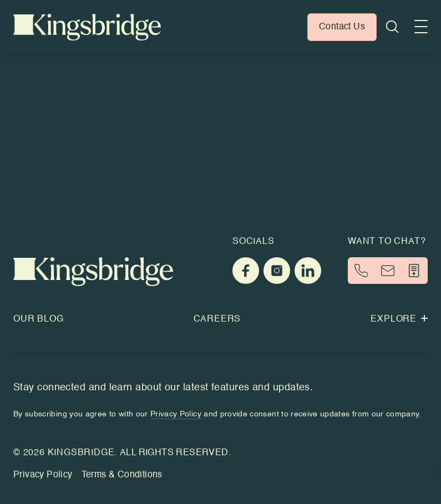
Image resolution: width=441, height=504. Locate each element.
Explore (399, 319)
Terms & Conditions (122, 475)
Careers (217, 319)
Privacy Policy (43, 475)
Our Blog (38, 319)
